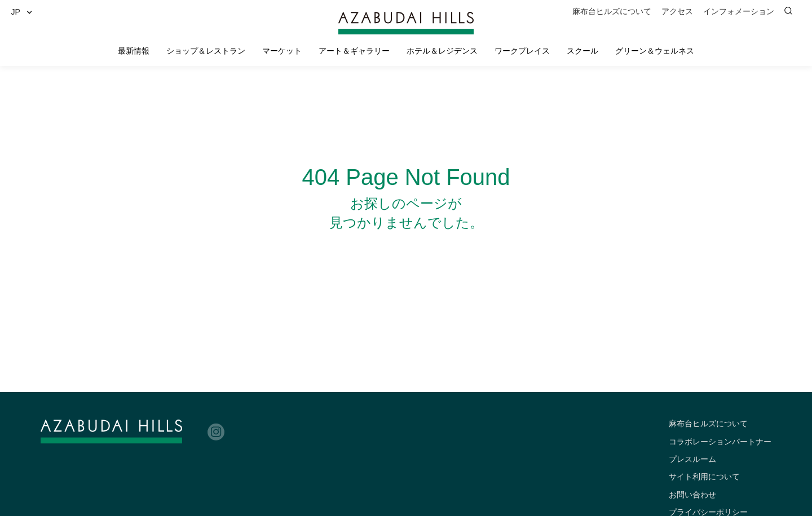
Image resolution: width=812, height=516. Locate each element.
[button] (26, 12)
